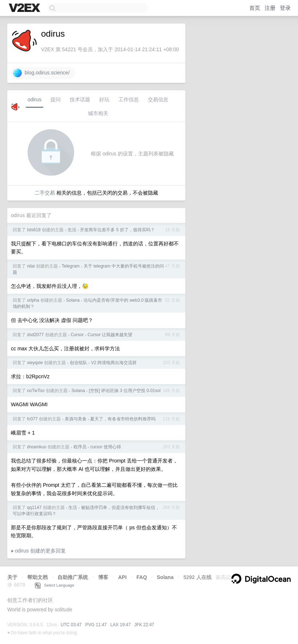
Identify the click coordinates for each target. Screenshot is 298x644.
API (122, 577)
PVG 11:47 (96, 625)
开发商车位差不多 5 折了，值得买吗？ (117, 230)
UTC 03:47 (71, 625)
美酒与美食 (76, 419)
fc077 (32, 419)
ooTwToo (36, 391)
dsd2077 (35, 335)
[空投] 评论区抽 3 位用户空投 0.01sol (124, 391)
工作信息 (129, 99)
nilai (31, 266)
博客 (103, 577)
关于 (12, 577)
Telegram (71, 266)
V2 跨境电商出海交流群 (114, 363)
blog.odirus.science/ (41, 73)
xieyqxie (35, 363)
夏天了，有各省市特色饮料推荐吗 (123, 419)
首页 (255, 8)
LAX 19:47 (121, 625)
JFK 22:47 (144, 625)
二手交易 (45, 193)
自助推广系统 (73, 577)
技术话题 (80, 99)
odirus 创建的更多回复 (40, 551)
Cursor (77, 335)
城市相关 (98, 113)
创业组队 (78, 363)
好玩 (104, 99)
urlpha (33, 300)
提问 (56, 99)
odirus (35, 99)
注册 (270, 8)
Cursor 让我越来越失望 (110, 335)
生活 (72, 230)
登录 (285, 8)
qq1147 (34, 508)
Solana (73, 300)
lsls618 (34, 230)
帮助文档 (37, 577)
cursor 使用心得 (106, 447)
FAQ (142, 577)
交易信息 (158, 99)
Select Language (55, 585)
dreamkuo (37, 447)
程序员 (80, 447)
